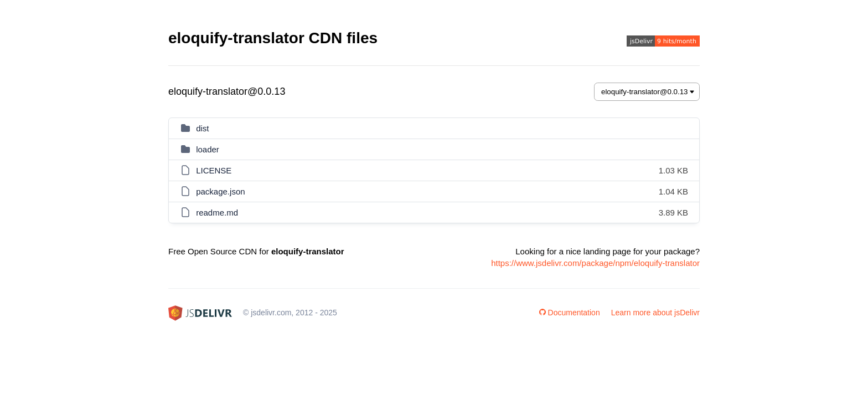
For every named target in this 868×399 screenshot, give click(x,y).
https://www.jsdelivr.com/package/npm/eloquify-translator (595, 263)
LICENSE (214, 170)
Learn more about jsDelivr (655, 313)
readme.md (217, 213)
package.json (220, 191)
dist (202, 128)
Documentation (570, 313)
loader (208, 149)
